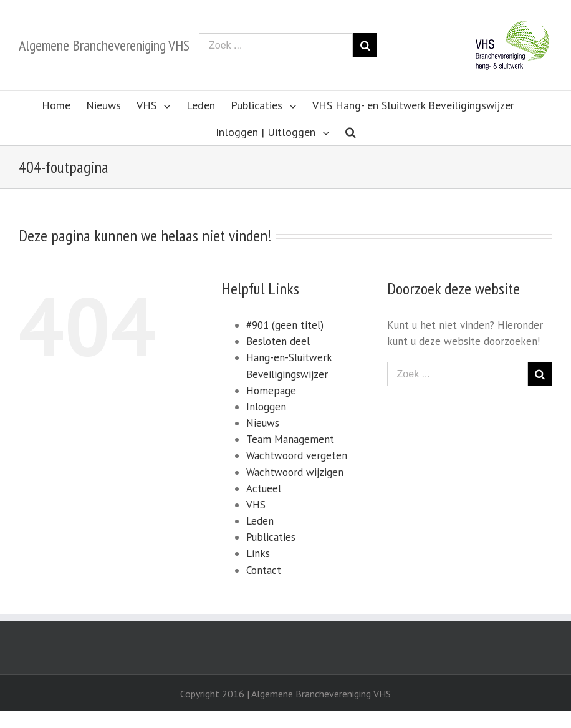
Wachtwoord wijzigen (295, 472)
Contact (264, 570)
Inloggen (266, 407)
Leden (260, 521)
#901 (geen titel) (285, 325)
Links (258, 553)
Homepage (271, 391)
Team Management (290, 439)
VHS (256, 505)
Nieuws (263, 423)
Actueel (264, 488)
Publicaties (271, 537)
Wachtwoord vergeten (297, 455)
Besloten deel (278, 341)
